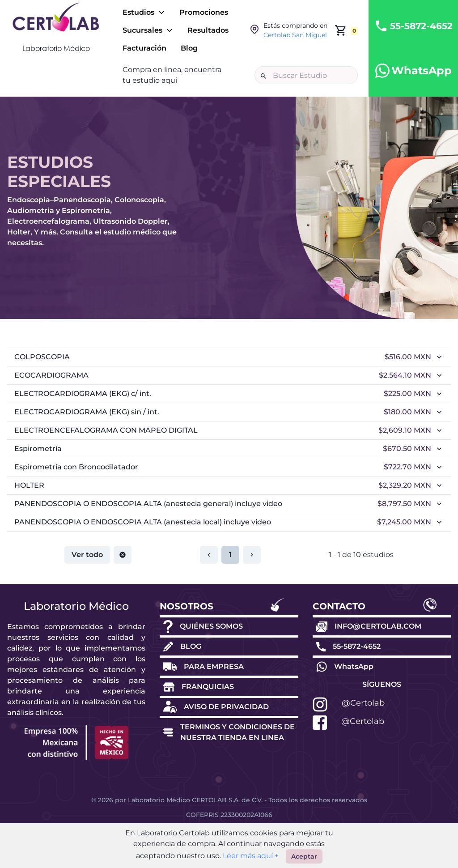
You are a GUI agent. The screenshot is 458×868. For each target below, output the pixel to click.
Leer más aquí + (250, 856)
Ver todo (87, 560)
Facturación (144, 48)
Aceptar (304, 856)
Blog (189, 48)
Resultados (208, 30)
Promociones (204, 12)
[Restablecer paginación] (123, 561)
